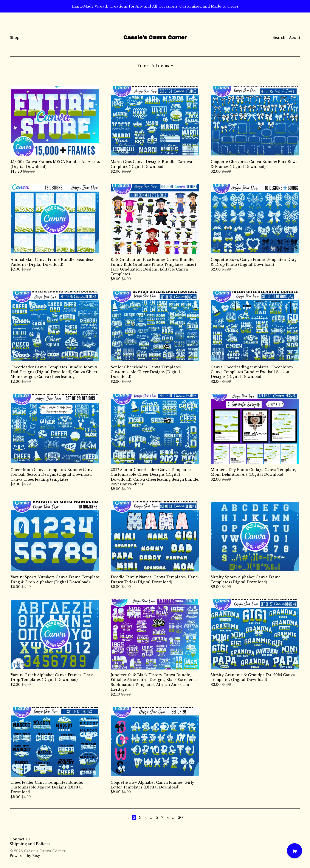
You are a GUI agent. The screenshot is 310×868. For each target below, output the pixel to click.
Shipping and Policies (30, 844)
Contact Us (20, 839)
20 (180, 818)
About (295, 38)
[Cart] (294, 851)
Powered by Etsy (25, 856)
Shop (15, 38)
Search (279, 38)
